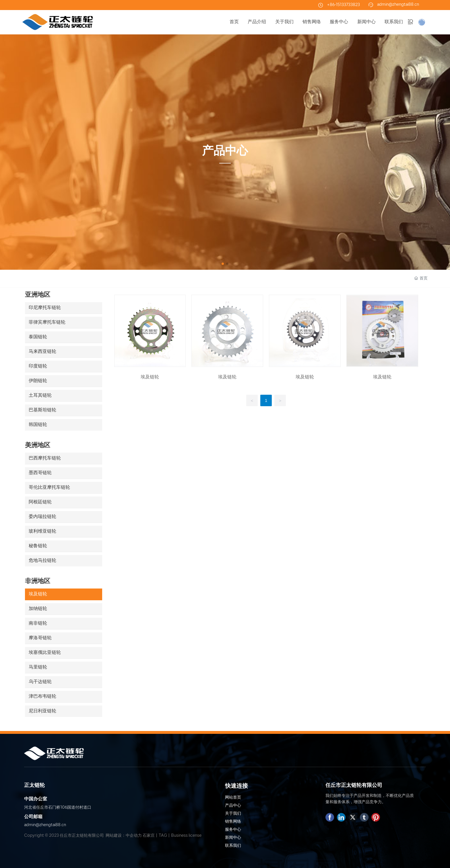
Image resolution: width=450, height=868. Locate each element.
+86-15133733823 (343, 5)
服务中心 (233, 830)
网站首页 (233, 798)
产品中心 (225, 152)
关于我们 (233, 814)
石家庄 (149, 836)
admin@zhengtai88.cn (398, 5)
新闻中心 (233, 838)
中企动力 (134, 836)
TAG (163, 836)
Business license (186, 836)
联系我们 (233, 846)
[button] (223, 264)
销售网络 (233, 822)
